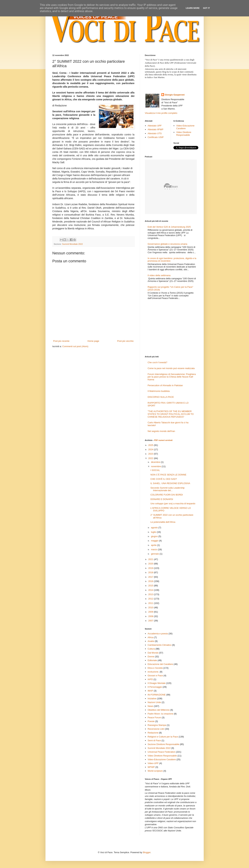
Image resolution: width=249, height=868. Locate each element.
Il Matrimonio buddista (159, 391)
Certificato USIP (156, 137)
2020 (151, 564)
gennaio (155, 554)
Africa (151, 637)
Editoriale (152, 660)
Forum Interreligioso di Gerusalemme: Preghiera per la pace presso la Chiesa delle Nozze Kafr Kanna (172, 377)
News (151, 706)
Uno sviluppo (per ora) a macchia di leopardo (173, 504)
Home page (93, 341)
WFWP (151, 767)
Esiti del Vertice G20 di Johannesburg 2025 (169, 227)
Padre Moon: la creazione (160, 714)
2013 (151, 594)
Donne (151, 657)
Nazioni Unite (154, 702)
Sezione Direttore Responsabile (163, 744)
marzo (154, 549)
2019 (151, 568)
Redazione (153, 733)
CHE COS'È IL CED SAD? (164, 479)
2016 (151, 581)
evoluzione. (153, 672)
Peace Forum (154, 717)
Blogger (147, 852)
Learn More (193, 8)
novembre (156, 466)
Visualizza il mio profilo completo (161, 113)
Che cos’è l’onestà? (157, 362)
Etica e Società (155, 668)
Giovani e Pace (155, 676)
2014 (151, 590)
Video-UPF (153, 763)
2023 (151, 454)
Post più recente (61, 341)
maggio (155, 541)
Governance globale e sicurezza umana (167, 244)
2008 (151, 616)
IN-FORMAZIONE (157, 695)
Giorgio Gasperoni (175, 95)
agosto (155, 528)
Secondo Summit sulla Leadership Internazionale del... (167, 489)
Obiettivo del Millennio (159, 710)
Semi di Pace (154, 740)
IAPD (150, 679)
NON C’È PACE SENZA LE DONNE (168, 475)
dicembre (156, 462)
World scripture (155, 771)
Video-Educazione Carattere (185, 127)
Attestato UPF (155, 126)
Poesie (151, 721)
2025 (151, 445)
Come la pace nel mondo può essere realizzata (171, 368)
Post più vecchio (125, 341)
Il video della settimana (159, 275)
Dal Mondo (153, 653)
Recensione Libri (156, 729)
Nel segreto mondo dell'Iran (161, 431)
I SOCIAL (155, 470)
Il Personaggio (155, 687)
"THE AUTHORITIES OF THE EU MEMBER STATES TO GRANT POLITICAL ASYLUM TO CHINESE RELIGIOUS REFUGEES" (171, 414)
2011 (151, 603)
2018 (151, 572)
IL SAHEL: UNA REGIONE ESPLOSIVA (170, 483)
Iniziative (152, 698)
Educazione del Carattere (160, 664)
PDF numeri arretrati (163, 440)
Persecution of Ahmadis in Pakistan (165, 385)
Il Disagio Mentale (157, 683)
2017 (151, 577)
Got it (206, 8)
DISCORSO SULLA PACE (161, 397)
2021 (151, 559)
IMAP (150, 691)
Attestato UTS (155, 133)
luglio (154, 532)
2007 (151, 621)
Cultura (151, 649)
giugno (155, 536)
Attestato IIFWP (156, 129)
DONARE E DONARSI (162, 499)
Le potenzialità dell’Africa (163, 522)
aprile (154, 545)
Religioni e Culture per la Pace (163, 737)
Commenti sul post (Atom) (75, 346)
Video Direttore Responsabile (184, 134)
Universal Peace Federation (162, 752)
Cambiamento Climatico (160, 645)
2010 (151, 607)
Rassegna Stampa (157, 725)
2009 (151, 612)
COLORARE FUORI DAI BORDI (167, 495)
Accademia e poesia (158, 634)
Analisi (151, 641)
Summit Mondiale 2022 (72, 244)
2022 (151, 458)
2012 (151, 599)
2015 (151, 586)
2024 (151, 449)
